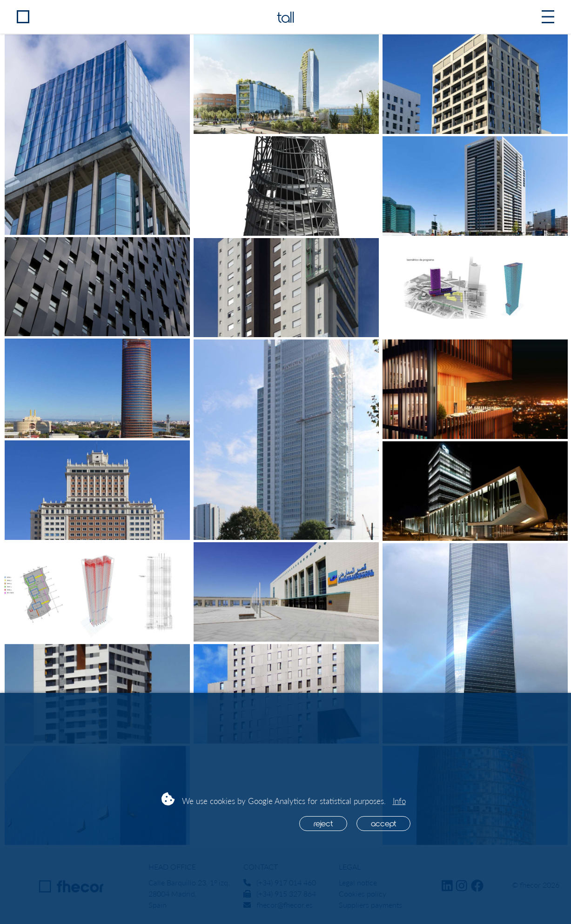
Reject (323, 823)
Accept (383, 823)
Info (399, 801)
